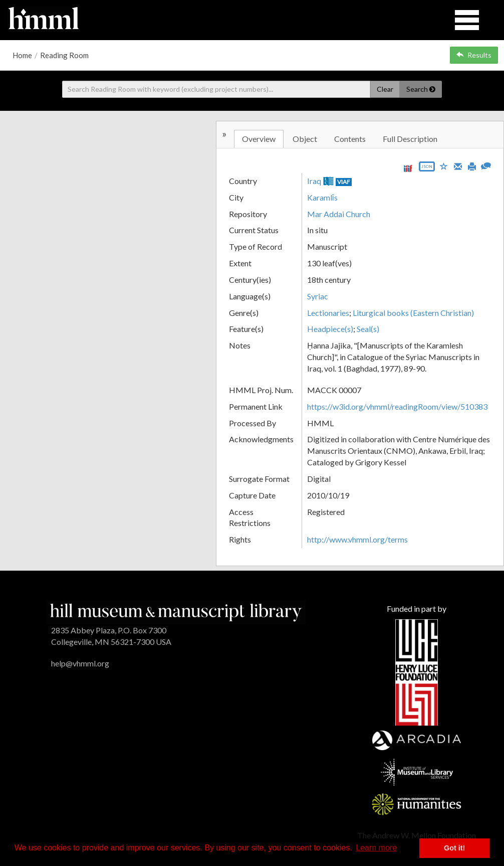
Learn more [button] (376, 848)
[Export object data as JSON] (427, 169)
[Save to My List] (444, 166)
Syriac (318, 296)
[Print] (472, 165)
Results (474, 55)
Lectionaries (328, 313)
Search (421, 89)
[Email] (458, 165)
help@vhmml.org (80, 663)
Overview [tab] (259, 139)
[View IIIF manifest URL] (408, 168)
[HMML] (176, 612)
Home (22, 55)
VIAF (344, 182)
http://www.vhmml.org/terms (357, 539)
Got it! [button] (454, 848)
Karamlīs (322, 197)
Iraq (314, 181)
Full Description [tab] (410, 139)
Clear (385, 89)
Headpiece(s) (330, 329)
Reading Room (64, 55)
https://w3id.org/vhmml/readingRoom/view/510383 (397, 406)
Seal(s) (368, 329)
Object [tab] (305, 139)
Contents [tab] (350, 139)
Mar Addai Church (339, 214)
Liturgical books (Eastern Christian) (413, 313)
